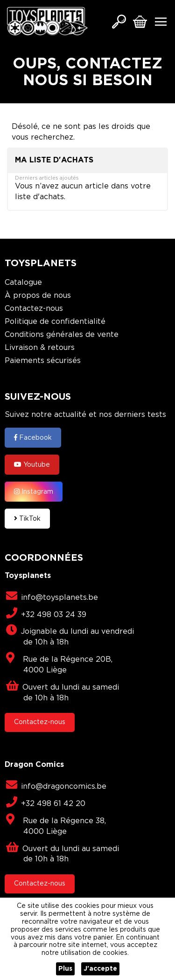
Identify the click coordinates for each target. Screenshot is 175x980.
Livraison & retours (40, 348)
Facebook (33, 437)
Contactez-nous (34, 309)
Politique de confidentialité (55, 322)
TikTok (27, 518)
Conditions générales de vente (62, 335)
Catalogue (23, 283)
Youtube (32, 464)
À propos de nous (38, 296)
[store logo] (47, 21)
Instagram (34, 491)
